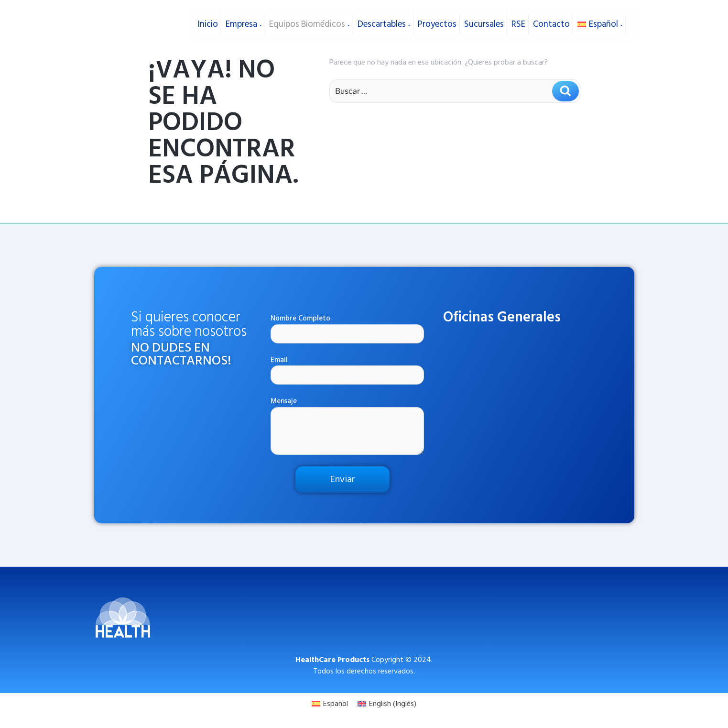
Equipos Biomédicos (308, 23)
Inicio (207, 23)
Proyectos (436, 23)
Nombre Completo (348, 328)
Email (348, 370)
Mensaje (348, 425)
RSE (517, 23)
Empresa (242, 23)
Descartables (382, 23)
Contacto (550, 23)
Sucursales (483, 23)
